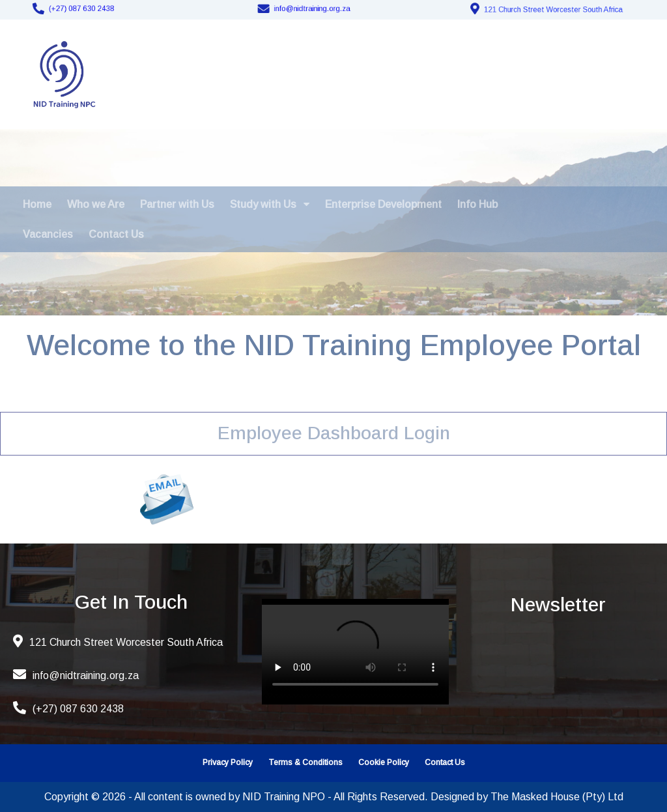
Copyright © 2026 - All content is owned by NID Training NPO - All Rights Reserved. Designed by (267, 797)
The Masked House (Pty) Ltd (557, 797)
